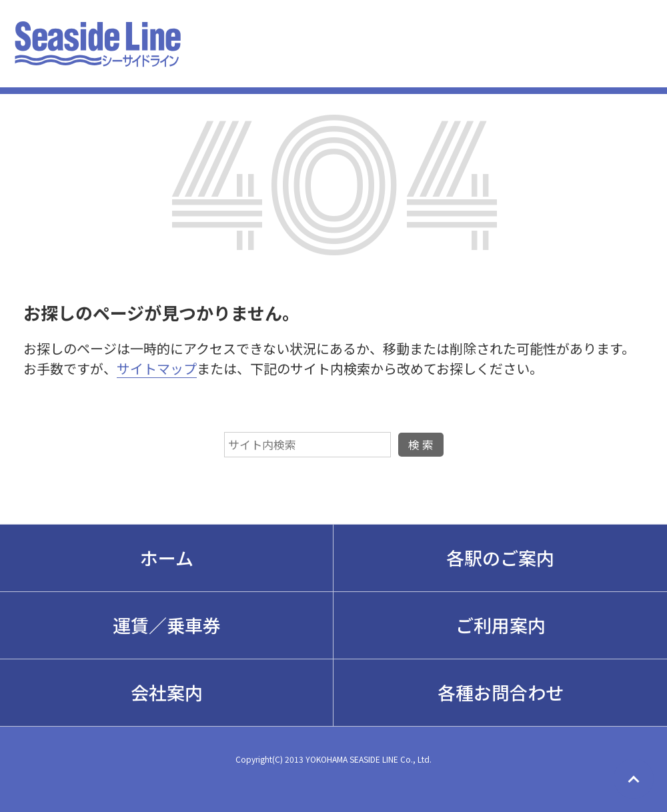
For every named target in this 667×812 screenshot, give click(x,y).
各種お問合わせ (501, 692)
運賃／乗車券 (167, 625)
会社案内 (167, 692)
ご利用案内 (501, 625)
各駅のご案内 (500, 558)
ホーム (167, 558)
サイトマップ (157, 368)
